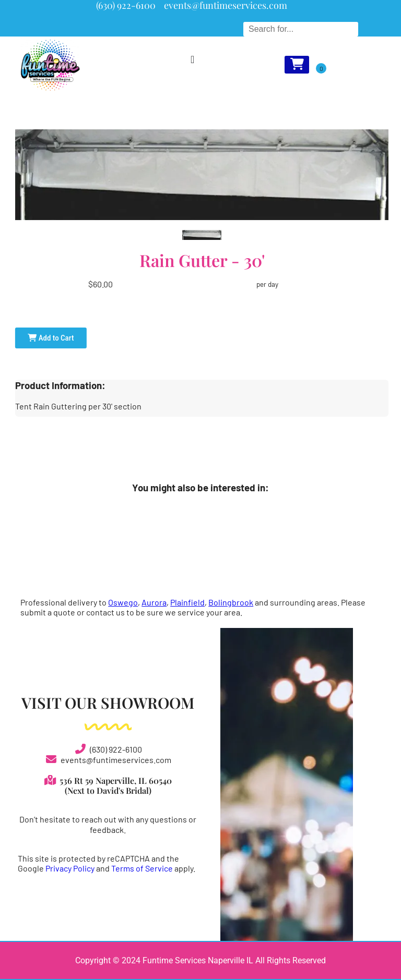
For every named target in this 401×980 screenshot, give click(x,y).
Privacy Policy (70, 868)
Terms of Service (142, 868)
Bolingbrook (231, 602)
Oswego (123, 602)
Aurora (154, 602)
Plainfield (187, 602)
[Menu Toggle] (192, 59)
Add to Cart (51, 338)
